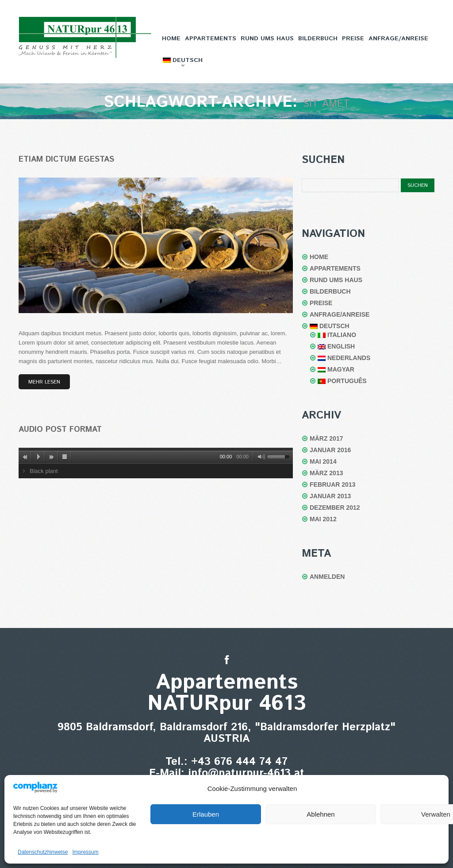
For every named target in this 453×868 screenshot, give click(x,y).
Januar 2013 (330, 496)
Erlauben (206, 814)
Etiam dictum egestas (66, 159)
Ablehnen (321, 814)
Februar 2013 (332, 484)
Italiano (337, 335)
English (336, 346)
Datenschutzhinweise (43, 852)
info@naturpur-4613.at (246, 773)
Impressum (85, 852)
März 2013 (326, 473)
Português (342, 381)
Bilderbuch (318, 39)
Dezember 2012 (335, 508)
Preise (353, 39)
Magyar (336, 369)
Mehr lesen (44, 382)
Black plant (44, 471)
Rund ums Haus (267, 39)
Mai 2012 (323, 519)
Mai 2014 (323, 461)
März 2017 (326, 438)
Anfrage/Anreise (398, 39)
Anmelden (327, 577)
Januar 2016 (330, 450)
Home (171, 39)
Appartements (211, 39)
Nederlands (344, 358)
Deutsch (182, 63)
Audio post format (60, 430)
